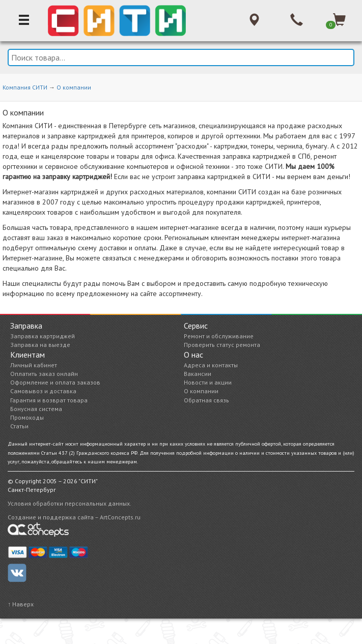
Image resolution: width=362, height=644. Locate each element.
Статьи (19, 426)
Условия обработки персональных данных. (69, 503)
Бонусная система (36, 409)
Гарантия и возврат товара (49, 400)
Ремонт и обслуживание (219, 336)
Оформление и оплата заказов (55, 382)
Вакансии (198, 374)
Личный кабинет (34, 365)
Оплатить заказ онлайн (44, 374)
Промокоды (27, 417)
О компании (74, 87)
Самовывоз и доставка (43, 391)
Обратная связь (206, 400)
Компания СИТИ (25, 87)
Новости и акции (208, 382)
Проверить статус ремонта (222, 345)
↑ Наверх (21, 604)
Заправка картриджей (43, 336)
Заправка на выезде (40, 345)
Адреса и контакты (211, 365)
